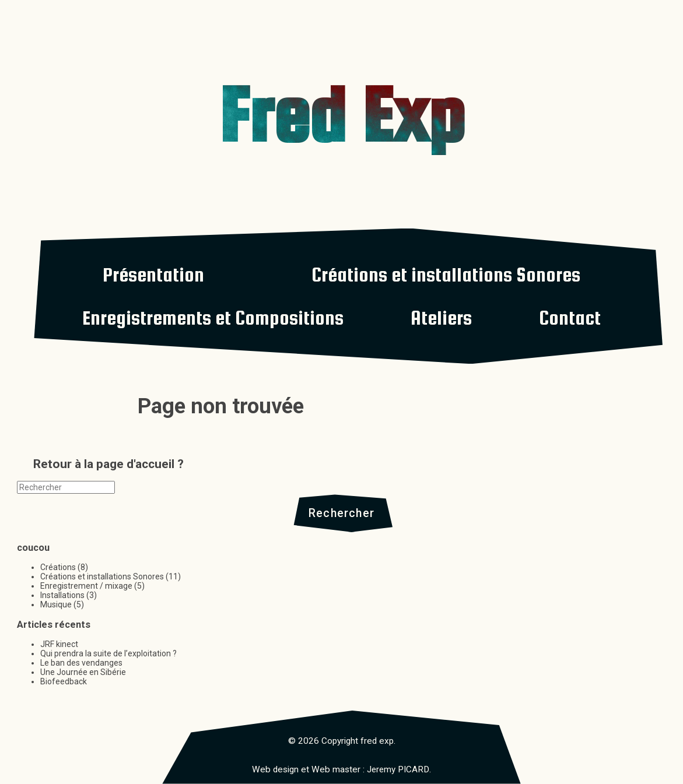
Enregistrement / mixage (86, 586)
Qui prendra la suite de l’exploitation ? (108, 654)
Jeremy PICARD (398, 770)
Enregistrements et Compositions (213, 318)
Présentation (153, 275)
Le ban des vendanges (81, 663)
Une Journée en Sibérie (83, 673)
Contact (570, 318)
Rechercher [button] (341, 513)
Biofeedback (64, 682)
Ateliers (441, 318)
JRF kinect (59, 645)
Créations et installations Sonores (446, 275)
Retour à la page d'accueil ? (108, 464)
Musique (56, 605)
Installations (62, 596)
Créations (58, 568)
